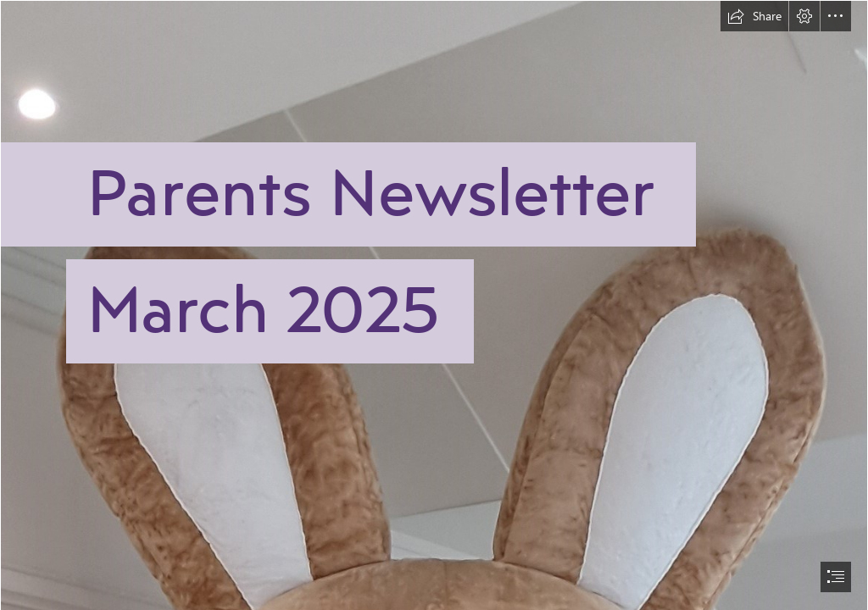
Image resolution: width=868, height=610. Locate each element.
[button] (754, 16)
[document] (434, 305)
